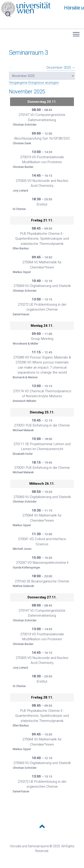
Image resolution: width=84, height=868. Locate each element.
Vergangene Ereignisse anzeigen (34, 83)
